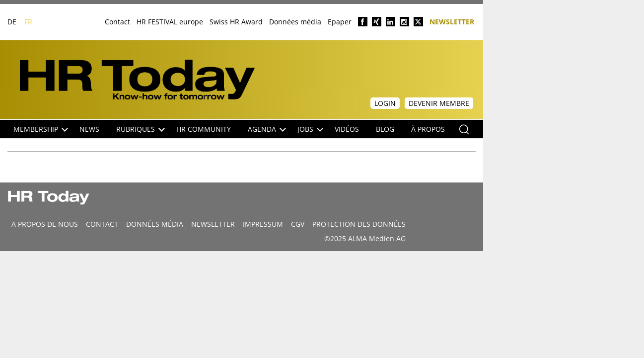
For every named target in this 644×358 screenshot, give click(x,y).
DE (12, 22)
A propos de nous (45, 224)
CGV (298, 224)
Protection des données (359, 224)
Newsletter (452, 21)
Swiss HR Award (236, 22)
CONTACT (102, 224)
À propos (428, 129)
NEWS (89, 129)
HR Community (204, 129)
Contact (117, 22)
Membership (41, 129)
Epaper (340, 22)
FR (28, 22)
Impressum (263, 224)
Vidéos (347, 129)
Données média (295, 22)
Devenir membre (439, 103)
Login (385, 103)
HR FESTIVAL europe (170, 22)
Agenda (267, 129)
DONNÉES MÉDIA (155, 224)
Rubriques (141, 129)
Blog (385, 129)
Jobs (310, 129)
